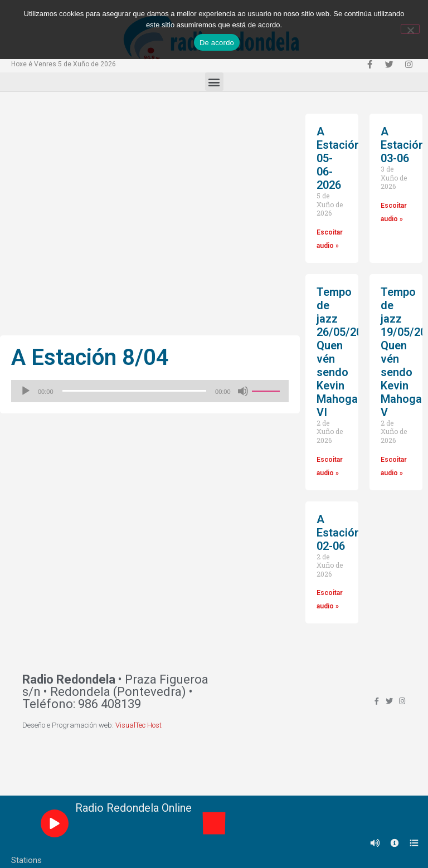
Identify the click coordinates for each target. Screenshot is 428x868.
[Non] (410, 29)
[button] (214, 82)
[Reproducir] (26, 391)
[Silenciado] (243, 391)
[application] (150, 391)
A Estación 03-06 (403, 145)
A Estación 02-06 (339, 533)
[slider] (135, 391)
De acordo (217, 43)
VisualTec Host (138, 725)
